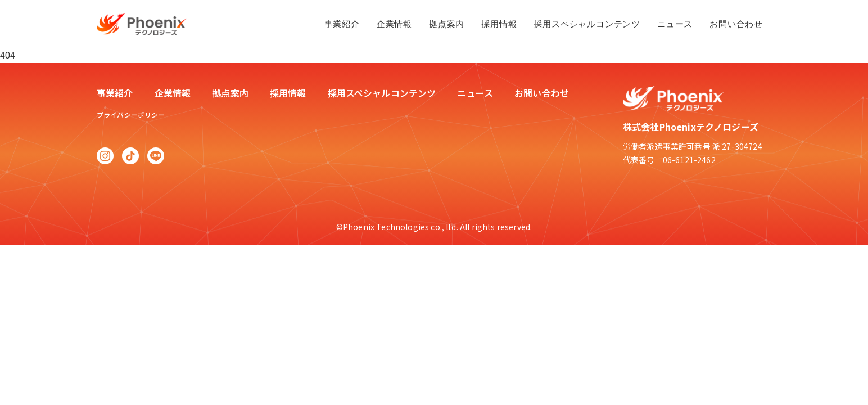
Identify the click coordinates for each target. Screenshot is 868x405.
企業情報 (394, 24)
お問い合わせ (736, 24)
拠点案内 (447, 24)
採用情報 (499, 24)
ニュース (675, 24)
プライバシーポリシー (131, 114)
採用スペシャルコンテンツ (587, 24)
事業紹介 (342, 24)
